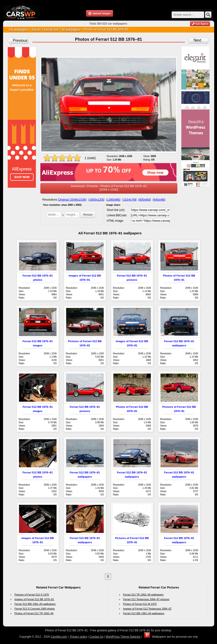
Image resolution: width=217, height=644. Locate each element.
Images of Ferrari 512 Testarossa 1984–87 (147, 609)
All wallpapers (71, 30)
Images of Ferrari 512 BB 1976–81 (34, 599)
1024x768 (130, 200)
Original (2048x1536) (72, 200)
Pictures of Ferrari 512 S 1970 (32, 595)
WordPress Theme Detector (123, 637)
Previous (20, 40)
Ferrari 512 (51, 30)
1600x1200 (97, 200)
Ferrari (37, 30)
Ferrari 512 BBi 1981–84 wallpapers (35, 604)
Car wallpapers (19, 30)
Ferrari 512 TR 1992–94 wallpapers (143, 595)
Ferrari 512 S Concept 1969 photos (35, 609)
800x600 (145, 200)
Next (197, 40)
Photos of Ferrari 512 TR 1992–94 (34, 613)
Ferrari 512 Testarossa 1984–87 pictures (146, 599)
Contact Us (97, 637)
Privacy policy (78, 637)
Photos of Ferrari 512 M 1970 (140, 604)
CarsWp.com (59, 637)
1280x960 (114, 200)
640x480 (160, 200)
